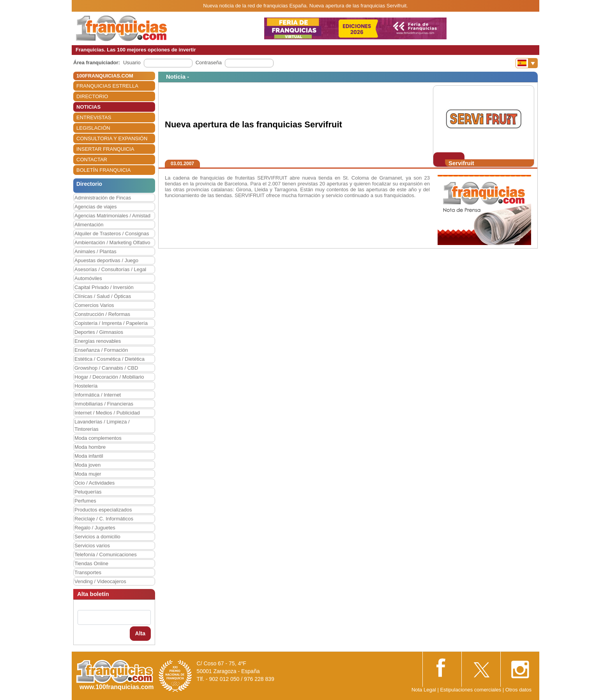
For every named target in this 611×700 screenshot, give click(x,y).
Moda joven (87, 465)
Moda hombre (90, 447)
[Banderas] (527, 63)
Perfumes (85, 501)
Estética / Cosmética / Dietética (109, 359)
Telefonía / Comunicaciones (106, 555)
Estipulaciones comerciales (471, 690)
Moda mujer (88, 474)
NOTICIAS (88, 107)
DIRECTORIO (92, 96)
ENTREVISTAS (94, 117)
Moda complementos (98, 438)
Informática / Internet (98, 395)
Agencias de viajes (95, 207)
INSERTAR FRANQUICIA (105, 149)
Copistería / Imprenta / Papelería (111, 323)
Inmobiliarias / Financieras (104, 404)
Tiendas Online (91, 563)
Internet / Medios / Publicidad (107, 413)
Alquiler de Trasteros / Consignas (112, 234)
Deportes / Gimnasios (99, 332)
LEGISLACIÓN (93, 128)
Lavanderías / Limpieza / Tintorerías (102, 425)
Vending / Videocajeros (100, 581)
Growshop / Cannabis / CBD (106, 368)
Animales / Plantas (95, 251)
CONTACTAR (92, 160)
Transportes (88, 572)
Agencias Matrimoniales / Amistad (112, 216)
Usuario (132, 63)
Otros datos (518, 690)
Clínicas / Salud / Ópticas (103, 296)
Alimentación (89, 225)
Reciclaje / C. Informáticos (104, 519)
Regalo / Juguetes (95, 528)
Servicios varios (92, 546)
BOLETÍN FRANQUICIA (103, 170)
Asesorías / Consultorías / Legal (110, 269)
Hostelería (86, 386)
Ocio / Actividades (94, 483)
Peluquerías (88, 492)
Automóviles (88, 278)
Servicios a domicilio (97, 537)
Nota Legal (424, 690)
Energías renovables (98, 341)
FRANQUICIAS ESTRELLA (107, 86)
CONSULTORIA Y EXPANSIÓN (112, 138)
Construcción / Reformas (102, 314)
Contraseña (209, 63)
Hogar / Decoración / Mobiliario (109, 377)
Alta (140, 633)
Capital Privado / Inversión (104, 287)
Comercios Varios (94, 305)
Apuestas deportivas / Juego (106, 260)
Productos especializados (103, 510)
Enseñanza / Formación (101, 350)
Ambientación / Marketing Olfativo (112, 242)
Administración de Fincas (103, 198)
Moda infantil (89, 456)
